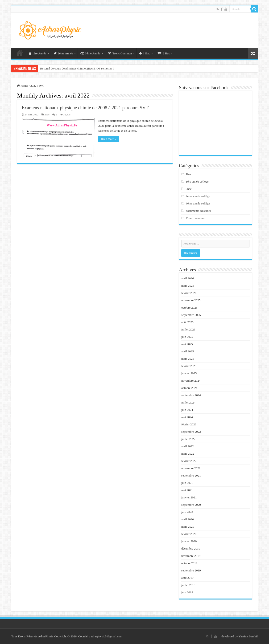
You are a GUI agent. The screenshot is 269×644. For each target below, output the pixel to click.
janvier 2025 (189, 373)
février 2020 (189, 534)
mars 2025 (188, 359)
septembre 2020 (191, 505)
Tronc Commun (120, 53)
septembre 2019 (191, 570)
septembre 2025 (191, 315)
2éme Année (63, 53)
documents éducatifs (198, 211)
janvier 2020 (189, 541)
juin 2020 (187, 512)
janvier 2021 (189, 497)
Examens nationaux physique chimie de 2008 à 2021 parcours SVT (85, 108)
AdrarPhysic (46, 636)
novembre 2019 (191, 556)
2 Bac (164, 53)
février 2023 (189, 424)
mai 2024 (187, 417)
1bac (189, 174)
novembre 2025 (191, 300)
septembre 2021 (191, 475)
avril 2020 (188, 519)
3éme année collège (198, 203)
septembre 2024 (191, 395)
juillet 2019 (188, 585)
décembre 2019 (191, 548)
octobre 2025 (189, 308)
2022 (33, 86)
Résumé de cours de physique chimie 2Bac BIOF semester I (77, 68)
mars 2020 (188, 527)
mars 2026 (188, 286)
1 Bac (145, 53)
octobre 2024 (189, 388)
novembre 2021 (191, 468)
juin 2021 (187, 483)
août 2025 (187, 322)
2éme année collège (198, 196)
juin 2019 (187, 592)
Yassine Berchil (248, 636)
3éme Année (90, 53)
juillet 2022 (188, 439)
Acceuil (20, 53)
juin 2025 (187, 337)
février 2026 (189, 293)
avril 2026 (188, 278)
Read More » (109, 139)
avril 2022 (188, 446)
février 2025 (189, 366)
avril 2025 (188, 351)
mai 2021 (187, 490)
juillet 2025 (188, 329)
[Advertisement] (172, 28)
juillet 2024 (188, 402)
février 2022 (189, 461)
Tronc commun (195, 218)
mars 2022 (188, 454)
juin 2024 (187, 410)
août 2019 (187, 578)
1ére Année (37, 53)
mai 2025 (187, 344)
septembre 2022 (191, 432)
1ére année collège (197, 181)
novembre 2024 (191, 381)
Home (23, 86)
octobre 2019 (189, 563)
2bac (47, 114)
